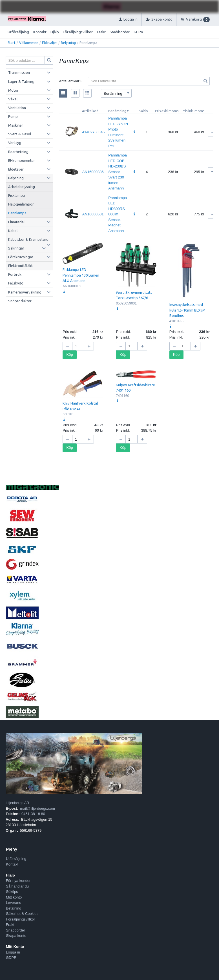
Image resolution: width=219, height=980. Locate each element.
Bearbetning (18, 152)
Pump (13, 116)
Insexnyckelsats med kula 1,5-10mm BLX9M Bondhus (187, 310)
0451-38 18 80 (33, 814)
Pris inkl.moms (193, 111)
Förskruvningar (21, 257)
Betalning (14, 908)
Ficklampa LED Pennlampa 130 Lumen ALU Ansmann (81, 275)
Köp (70, 355)
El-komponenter (22, 160)
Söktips (12, 892)
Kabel (13, 231)
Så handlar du (17, 886)
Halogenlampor (21, 204)
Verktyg (15, 143)
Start (12, 43)
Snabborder (120, 32)
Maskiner (16, 125)
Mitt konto (14, 897)
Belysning (68, 43)
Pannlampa (17, 213)
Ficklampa (16, 195)
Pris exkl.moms (167, 111)
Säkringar (16, 248)
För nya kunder (18, 881)
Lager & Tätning (21, 81)
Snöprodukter (20, 301)
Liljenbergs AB (17, 803)
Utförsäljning (18, 32)
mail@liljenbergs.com (37, 808)
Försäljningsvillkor (78, 32)
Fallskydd (16, 283)
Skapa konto (16, 936)
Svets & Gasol (20, 134)
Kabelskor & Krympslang (28, 239)
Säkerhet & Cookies (22, 914)
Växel (13, 99)
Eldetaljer (50, 43)
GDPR (138, 32)
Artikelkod (90, 111)
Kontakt (40, 32)
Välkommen (29, 43)
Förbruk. (15, 274)
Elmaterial (16, 222)
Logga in (13, 952)
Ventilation (17, 108)
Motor (13, 90)
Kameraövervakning (25, 292)
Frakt (101, 32)
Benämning (117, 111)
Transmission (19, 72)
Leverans (13, 903)
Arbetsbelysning (22, 187)
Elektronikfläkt (20, 266)
